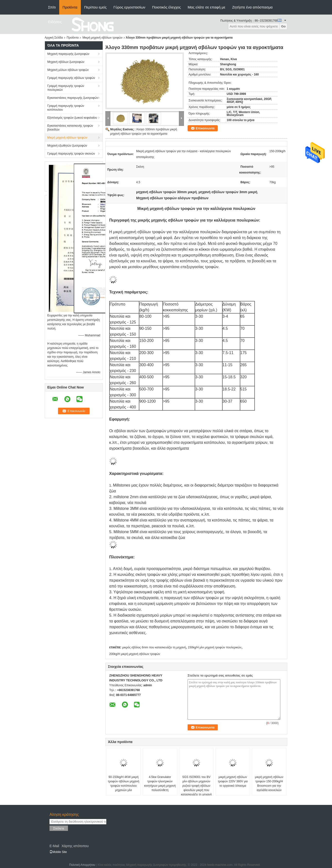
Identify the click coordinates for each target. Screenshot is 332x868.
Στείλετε (59, 828)
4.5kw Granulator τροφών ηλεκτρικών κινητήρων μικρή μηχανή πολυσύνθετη (160, 784)
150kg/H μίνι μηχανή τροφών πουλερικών (215, 647)
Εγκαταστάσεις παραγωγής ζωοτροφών (73, 98)
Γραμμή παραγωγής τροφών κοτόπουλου (66, 108)
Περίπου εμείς (95, 7)
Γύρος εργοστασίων (129, 7)
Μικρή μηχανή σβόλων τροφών (103, 38)
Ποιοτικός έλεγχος (166, 7)
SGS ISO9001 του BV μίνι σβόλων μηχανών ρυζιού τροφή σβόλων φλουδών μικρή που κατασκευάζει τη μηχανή (196, 786)
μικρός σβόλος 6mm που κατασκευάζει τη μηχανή (154, 647)
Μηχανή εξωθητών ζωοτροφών (67, 146)
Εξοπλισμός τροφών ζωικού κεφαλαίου (72, 118)
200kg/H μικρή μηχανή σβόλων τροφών (135, 654)
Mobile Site (58, 852)
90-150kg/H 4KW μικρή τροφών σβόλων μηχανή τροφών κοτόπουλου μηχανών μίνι (123, 784)
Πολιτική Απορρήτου (82, 865)
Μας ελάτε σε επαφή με (206, 7)
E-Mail (54, 846)
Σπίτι (52, 7)
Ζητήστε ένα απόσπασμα (252, 7)
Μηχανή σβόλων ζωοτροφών (66, 62)
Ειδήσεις (55, 22)
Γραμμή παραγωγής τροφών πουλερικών (66, 88)
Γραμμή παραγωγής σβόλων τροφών (71, 78)
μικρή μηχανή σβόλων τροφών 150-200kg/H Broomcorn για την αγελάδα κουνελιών (269, 784)
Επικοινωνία (205, 128)
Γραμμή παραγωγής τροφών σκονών (71, 154)
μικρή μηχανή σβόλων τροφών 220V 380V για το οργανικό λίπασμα (233, 781)
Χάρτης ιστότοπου (75, 846)
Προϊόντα (70, 7)
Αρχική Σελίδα (54, 38)
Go (283, 26)
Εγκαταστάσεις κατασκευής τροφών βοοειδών (70, 128)
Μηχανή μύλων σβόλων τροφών (68, 70)
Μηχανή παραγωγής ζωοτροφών (68, 54)
